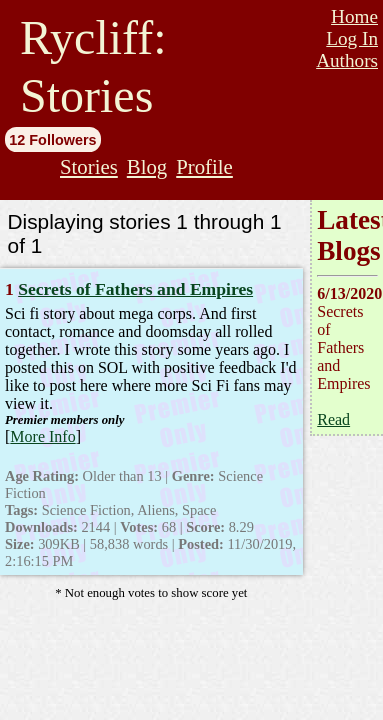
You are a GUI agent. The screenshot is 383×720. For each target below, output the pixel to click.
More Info (42, 436)
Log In (352, 38)
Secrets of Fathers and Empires (135, 289)
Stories (89, 166)
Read (333, 419)
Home (354, 16)
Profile (204, 166)
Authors (347, 60)
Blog (147, 166)
